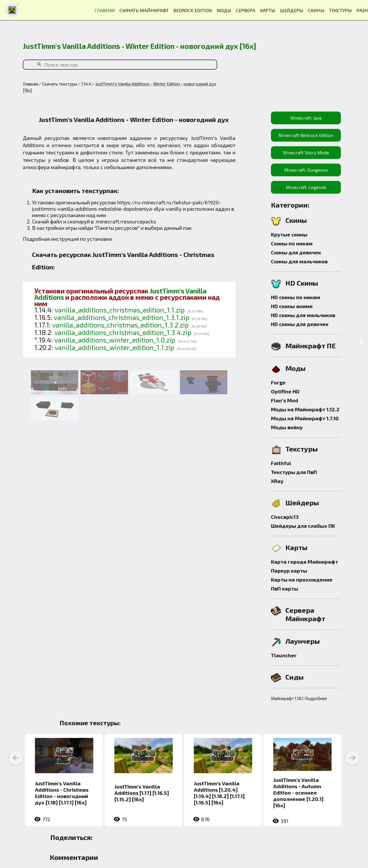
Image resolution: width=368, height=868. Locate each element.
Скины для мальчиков (299, 261)
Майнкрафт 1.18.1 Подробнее (299, 698)
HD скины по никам (295, 297)
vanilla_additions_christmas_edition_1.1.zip (120, 310)
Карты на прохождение (302, 580)
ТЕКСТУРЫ (340, 10)
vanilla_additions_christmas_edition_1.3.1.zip (121, 317)
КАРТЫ (268, 10)
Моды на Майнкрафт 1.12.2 (305, 409)
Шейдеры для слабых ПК (303, 526)
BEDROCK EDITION (193, 10)
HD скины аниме (292, 306)
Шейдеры (302, 503)
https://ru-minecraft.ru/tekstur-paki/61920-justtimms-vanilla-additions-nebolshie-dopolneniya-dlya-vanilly (127, 206)
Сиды (294, 677)
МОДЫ (224, 10)
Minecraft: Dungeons (306, 170)
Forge (278, 382)
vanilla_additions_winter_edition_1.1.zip (114, 347)
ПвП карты (285, 588)
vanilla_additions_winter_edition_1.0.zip (115, 340)
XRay (277, 481)
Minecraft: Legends (306, 187)
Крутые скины (289, 234)
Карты (296, 547)
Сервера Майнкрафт (305, 614)
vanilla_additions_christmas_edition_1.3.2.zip (120, 325)
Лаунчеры (303, 641)
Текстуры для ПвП (294, 472)
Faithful (281, 463)
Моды (295, 368)
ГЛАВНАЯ (105, 10)
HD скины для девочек (300, 324)
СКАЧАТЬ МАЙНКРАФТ (144, 10)
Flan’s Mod (285, 400)
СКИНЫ (316, 10)
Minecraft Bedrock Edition (306, 135)
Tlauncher (284, 655)
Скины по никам (292, 243)
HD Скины (302, 283)
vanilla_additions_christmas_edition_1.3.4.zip (123, 332)
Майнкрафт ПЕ (311, 346)
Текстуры (302, 449)
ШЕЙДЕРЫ (292, 10)
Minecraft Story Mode (306, 152)
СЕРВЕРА (246, 10)
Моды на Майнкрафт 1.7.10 (305, 418)
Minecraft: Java (306, 118)
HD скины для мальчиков (303, 315)
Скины (296, 220)
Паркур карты (289, 571)
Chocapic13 (285, 517)
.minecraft (107, 221)
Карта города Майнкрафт (304, 562)
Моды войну (287, 427)
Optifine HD (285, 391)
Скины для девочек (296, 252)
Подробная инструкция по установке (67, 239)
